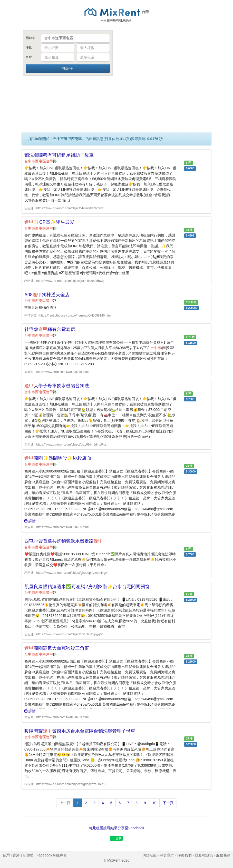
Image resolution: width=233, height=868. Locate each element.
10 (154, 803)
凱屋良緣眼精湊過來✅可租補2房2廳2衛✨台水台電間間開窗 (87, 587)
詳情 (30, 521)
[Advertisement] (165, 69)
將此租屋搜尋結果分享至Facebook (116, 828)
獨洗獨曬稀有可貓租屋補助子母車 (59, 155)
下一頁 (168, 803)
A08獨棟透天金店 (47, 295)
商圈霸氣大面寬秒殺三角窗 (57, 648)
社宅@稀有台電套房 (50, 329)
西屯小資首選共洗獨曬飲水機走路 (64, 541)
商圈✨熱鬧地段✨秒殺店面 (58, 458)
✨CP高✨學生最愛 (49, 222)
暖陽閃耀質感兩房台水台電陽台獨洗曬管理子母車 (80, 731)
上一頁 (65, 803)
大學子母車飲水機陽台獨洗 (57, 386)
